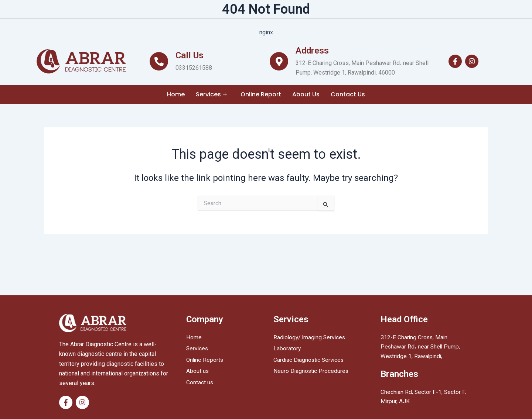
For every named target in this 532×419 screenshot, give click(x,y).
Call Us (190, 55)
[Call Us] (159, 61)
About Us (306, 94)
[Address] (279, 61)
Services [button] (212, 94)
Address (312, 51)
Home (176, 94)
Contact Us (348, 94)
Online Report (261, 94)
